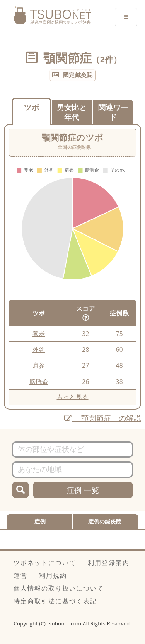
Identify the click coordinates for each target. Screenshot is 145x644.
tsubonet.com (65, 623)
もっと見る (73, 397)
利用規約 (53, 575)
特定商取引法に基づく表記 (55, 601)
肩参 (39, 365)
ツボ (32, 107)
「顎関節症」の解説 (103, 418)
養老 (39, 334)
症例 (40, 521)
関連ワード (113, 112)
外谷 (39, 350)
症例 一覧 (83, 490)
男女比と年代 (72, 112)
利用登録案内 (109, 563)
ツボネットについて (45, 563)
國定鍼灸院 (78, 75)
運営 (20, 575)
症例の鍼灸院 (105, 521)
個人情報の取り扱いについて (59, 588)
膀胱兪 (39, 382)
